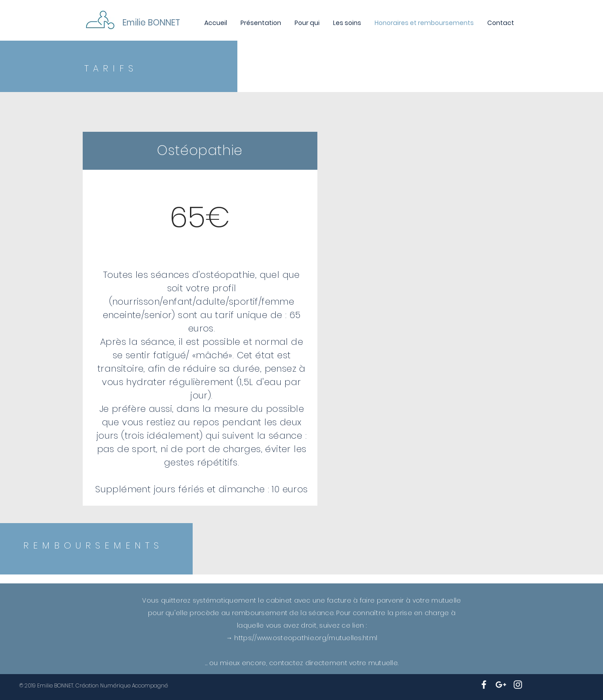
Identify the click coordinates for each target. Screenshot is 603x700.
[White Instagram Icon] (518, 685)
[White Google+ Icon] (501, 685)
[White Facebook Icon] (484, 685)
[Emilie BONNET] (182, 23)
